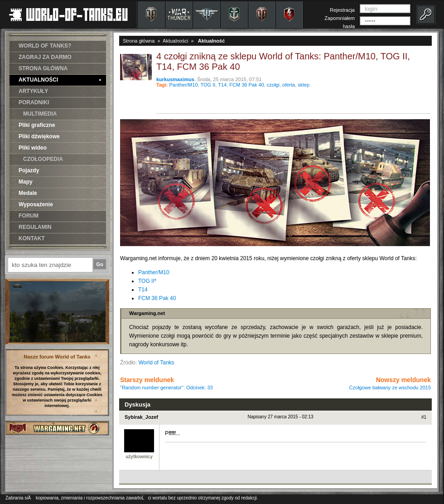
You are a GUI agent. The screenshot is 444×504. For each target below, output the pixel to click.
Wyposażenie (36, 204)
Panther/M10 (184, 85)
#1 (424, 417)
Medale (28, 193)
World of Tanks (157, 363)
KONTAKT (32, 238)
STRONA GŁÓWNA (43, 68)
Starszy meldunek (166, 383)
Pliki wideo (33, 148)
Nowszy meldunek (390, 383)
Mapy (26, 182)
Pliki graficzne (37, 125)
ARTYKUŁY (33, 91)
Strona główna (139, 41)
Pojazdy (29, 170)
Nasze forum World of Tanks (57, 357)
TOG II (208, 85)
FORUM (29, 216)
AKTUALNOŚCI (60, 80)
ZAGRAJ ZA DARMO (45, 57)
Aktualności (175, 41)
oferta (289, 85)
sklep (304, 85)
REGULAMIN (35, 227)
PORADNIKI (34, 102)
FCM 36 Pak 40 (246, 85)
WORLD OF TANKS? (45, 46)
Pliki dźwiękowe (39, 136)
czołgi (273, 85)
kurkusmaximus (175, 79)
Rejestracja (342, 10)
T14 (222, 85)
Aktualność (211, 41)
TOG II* (147, 281)
